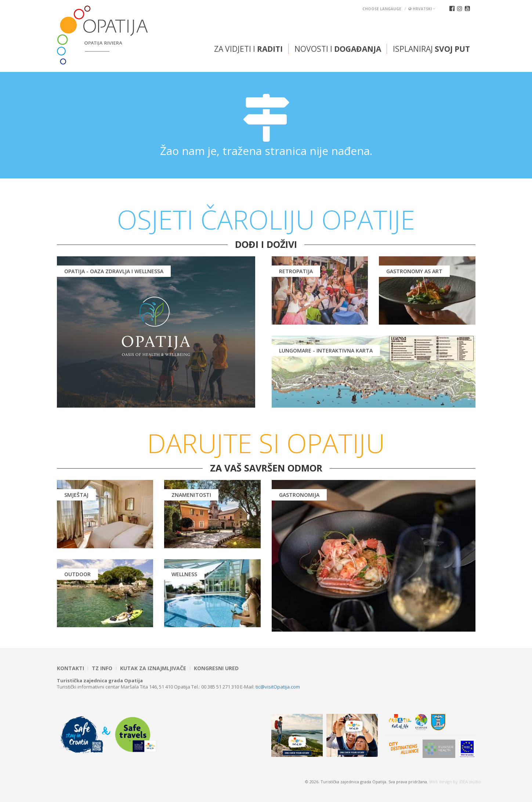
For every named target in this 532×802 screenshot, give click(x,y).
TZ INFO (102, 668)
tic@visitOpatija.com (278, 687)
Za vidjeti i (248, 49)
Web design (441, 782)
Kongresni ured (216, 668)
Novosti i (338, 49)
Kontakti (70, 668)
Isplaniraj (431, 49)
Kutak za (153, 668)
